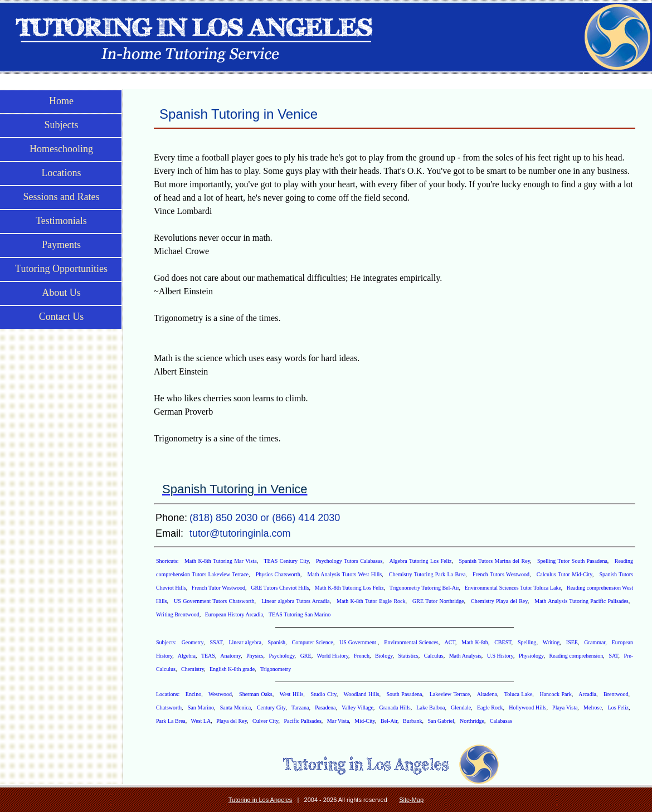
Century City (271, 708)
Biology (384, 656)
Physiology (531, 656)
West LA (201, 721)
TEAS (208, 656)
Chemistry (193, 669)
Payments (61, 245)
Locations (62, 173)
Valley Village (357, 708)
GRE (306, 656)
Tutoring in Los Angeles (261, 800)
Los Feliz (619, 708)
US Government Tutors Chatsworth (214, 601)
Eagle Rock (490, 708)
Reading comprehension (576, 656)
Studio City (323, 694)
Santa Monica (236, 708)
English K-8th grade (232, 669)
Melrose (593, 708)
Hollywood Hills (527, 708)
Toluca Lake (519, 694)
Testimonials (61, 221)
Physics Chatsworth (278, 574)
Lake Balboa (430, 708)
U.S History (500, 656)
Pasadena (325, 708)
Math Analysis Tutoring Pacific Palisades (581, 601)
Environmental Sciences (411, 642)
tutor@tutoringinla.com (240, 533)
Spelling (527, 642)
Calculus (434, 656)
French (362, 656)
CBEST (503, 642)
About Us (61, 293)
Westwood (220, 694)
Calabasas (501, 721)
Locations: (169, 694)
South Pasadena (404, 694)
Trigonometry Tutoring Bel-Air (424, 588)
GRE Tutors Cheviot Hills (280, 588)
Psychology (282, 656)
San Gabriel (441, 721)
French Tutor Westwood (218, 588)
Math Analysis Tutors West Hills (344, 574)
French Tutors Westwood (501, 574)
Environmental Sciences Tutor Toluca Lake (513, 588)
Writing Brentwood (178, 614)
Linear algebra (245, 642)
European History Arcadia (234, 614)
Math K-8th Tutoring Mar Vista (221, 561)
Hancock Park (555, 694)
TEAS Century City (286, 561)
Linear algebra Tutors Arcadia (295, 601)
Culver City (265, 721)
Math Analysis (465, 656)
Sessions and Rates (62, 197)
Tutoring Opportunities (61, 269)
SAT (613, 656)
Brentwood (616, 694)
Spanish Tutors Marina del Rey (494, 561)
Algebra (187, 656)
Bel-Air (389, 721)
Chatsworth (169, 708)
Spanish (276, 642)
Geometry (193, 642)
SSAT (216, 642)
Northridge (472, 721)
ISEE (572, 642)
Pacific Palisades (302, 721)
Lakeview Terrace (450, 694)
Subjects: (167, 642)
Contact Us (62, 317)
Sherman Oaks (256, 694)
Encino (193, 694)
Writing (551, 642)
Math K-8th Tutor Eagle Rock (371, 601)
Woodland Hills (362, 694)
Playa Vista (565, 708)
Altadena (487, 694)
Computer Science (313, 642)
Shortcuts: (168, 561)
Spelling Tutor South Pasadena (572, 561)
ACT (450, 642)
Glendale (461, 708)
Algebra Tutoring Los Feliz (420, 561)
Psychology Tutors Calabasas (349, 561)
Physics (255, 656)
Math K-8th (475, 642)
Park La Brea (171, 721)
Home (61, 101)
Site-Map (411, 800)
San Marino (201, 708)
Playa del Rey (232, 721)
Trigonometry (276, 669)
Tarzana (300, 708)
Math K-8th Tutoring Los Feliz (349, 588)
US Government (359, 642)
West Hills (292, 694)
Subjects (62, 125)
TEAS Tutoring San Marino (300, 614)
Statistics (408, 656)
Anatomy (230, 656)
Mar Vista (338, 721)
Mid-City (365, 721)
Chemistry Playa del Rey (499, 601)
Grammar (595, 642)
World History (332, 656)
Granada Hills (395, 708)
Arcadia (587, 694)
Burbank (412, 721)
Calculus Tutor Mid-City (565, 574)
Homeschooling (61, 149)
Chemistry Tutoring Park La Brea (427, 574)
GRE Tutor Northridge (438, 601)
